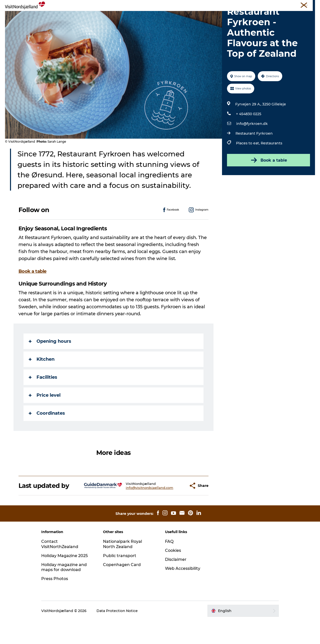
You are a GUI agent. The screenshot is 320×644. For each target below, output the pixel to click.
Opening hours (50, 365)
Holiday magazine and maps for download (65, 591)
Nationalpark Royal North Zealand (123, 568)
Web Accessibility (183, 592)
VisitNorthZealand (160, 5)
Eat (129, 16)
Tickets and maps (285, 5)
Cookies (173, 574)
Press (245, 5)
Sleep (165, 16)
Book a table (268, 184)
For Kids (212, 16)
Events (146, 16)
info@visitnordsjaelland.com (137, 511)
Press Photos (55, 602)
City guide (187, 16)
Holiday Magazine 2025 (65, 579)
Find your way (241, 16)
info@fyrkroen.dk (252, 147)
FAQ (169, 565)
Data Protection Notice (118, 634)
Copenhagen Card (122, 588)
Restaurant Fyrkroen (254, 157)
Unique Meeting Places (219, 5)
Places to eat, (248, 167)
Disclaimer (176, 583)
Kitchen (42, 383)
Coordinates (47, 437)
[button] (172, 509)
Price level (45, 419)
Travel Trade (188, 5)
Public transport (120, 579)
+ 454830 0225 (249, 138)
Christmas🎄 (107, 16)
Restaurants (271, 167)
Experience (76, 16)
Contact (309, 5)
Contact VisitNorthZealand (61, 568)
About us (261, 5)
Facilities (43, 401)
